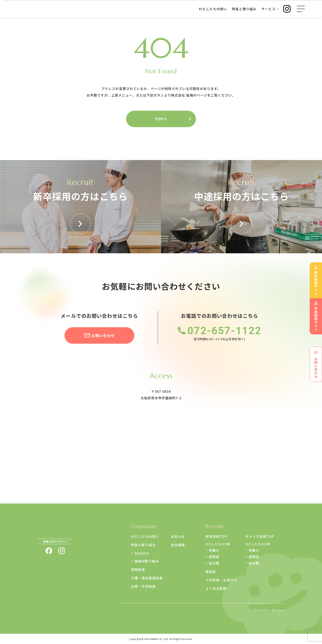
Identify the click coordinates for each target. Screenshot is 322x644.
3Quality (142, 553)
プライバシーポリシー (269, 610)
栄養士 (214, 550)
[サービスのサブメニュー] (277, 9)
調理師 (214, 557)
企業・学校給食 (143, 586)
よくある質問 (216, 588)
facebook (49, 551)
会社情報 (178, 545)
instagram (62, 551)
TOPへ (161, 119)
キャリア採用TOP (260, 536)
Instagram (287, 9)
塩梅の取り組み (147, 561)
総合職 (214, 563)
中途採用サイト (316, 319)
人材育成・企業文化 (221, 580)
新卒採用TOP (216, 536)
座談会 (211, 571)
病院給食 (138, 569)
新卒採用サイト (316, 283)
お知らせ (178, 536)
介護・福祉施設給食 (147, 577)
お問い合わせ (103, 335)
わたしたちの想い (145, 536)
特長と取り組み (143, 545)
